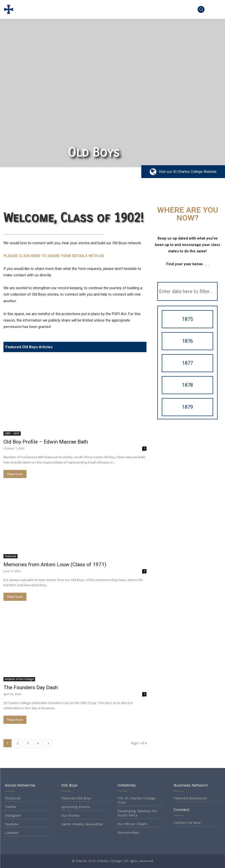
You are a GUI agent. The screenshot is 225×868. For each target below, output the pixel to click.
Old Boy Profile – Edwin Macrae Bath (46, 442)
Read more (15, 474)
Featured (10, 556)
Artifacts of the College (19, 679)
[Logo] (9, 9)
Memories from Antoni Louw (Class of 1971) (55, 565)
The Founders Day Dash (31, 687)
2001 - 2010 (12, 433)
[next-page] (48, 743)
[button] (201, 9)
